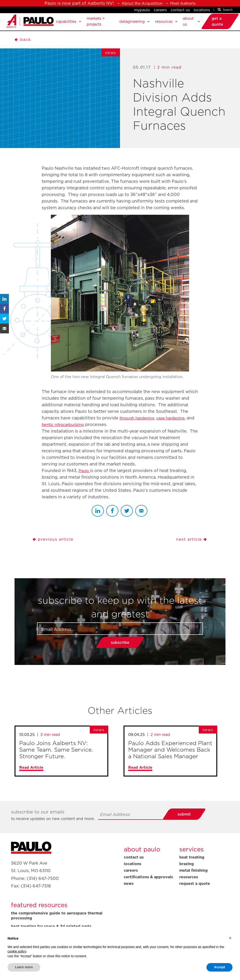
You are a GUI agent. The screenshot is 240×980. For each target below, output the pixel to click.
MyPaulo (142, 10)
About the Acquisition (140, 3)
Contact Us (180, 10)
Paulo (85, 478)
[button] (230, 938)
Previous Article (55, 547)
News (129, 891)
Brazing (187, 871)
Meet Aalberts (186, 3)
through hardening (139, 425)
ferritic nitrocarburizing (75, 432)
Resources (189, 884)
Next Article (190, 547)
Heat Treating (192, 865)
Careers (160, 10)
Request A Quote (195, 891)
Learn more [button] (24, 967)
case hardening (176, 425)
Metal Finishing (193, 878)
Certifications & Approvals (148, 884)
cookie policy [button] (17, 951)
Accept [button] (219, 967)
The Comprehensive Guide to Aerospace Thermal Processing (57, 923)
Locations (202, 10)
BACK (23, 43)
